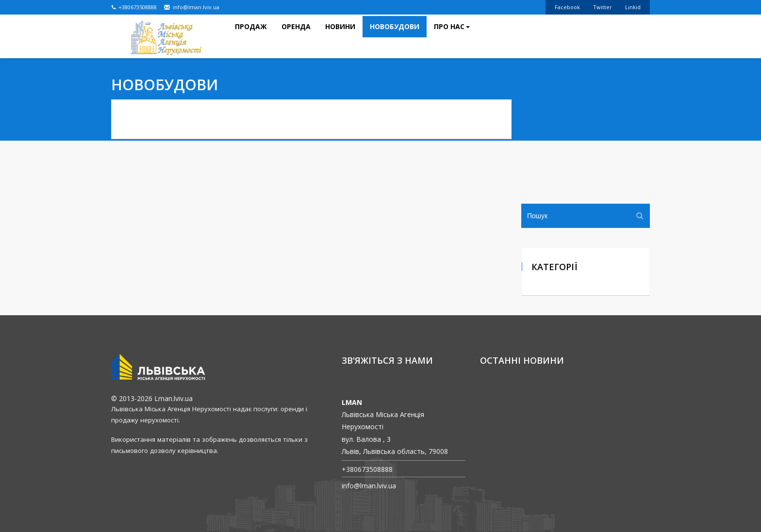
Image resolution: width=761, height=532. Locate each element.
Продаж (251, 43)
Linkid (633, 7)
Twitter (603, 7)
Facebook (567, 7)
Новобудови (395, 43)
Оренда (296, 43)
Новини (340, 43)
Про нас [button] (452, 43)
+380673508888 (134, 7)
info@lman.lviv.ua (191, 7)
